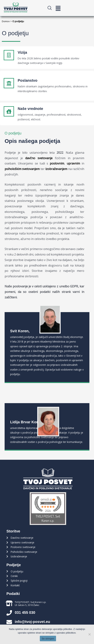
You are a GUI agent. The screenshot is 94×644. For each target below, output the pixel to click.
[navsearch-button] (51, 8)
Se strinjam (48, 639)
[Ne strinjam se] (89, 634)
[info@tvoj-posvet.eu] (9, 622)
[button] (58, 8)
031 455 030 (25, 612)
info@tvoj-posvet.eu (32, 622)
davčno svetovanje (39, 158)
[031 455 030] (9, 613)
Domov (6, 21)
